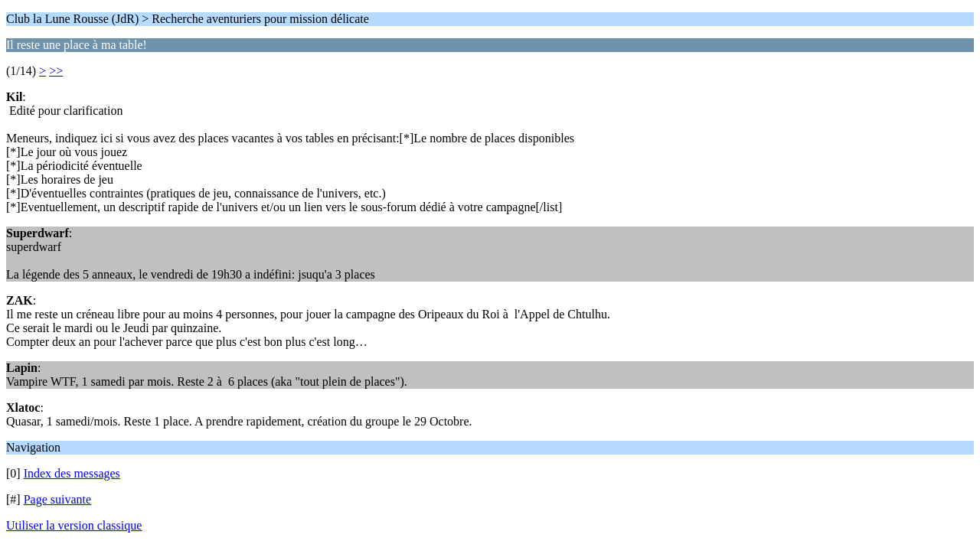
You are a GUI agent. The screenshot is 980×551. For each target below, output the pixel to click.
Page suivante (57, 499)
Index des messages (72, 473)
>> (56, 71)
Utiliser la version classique (74, 525)
